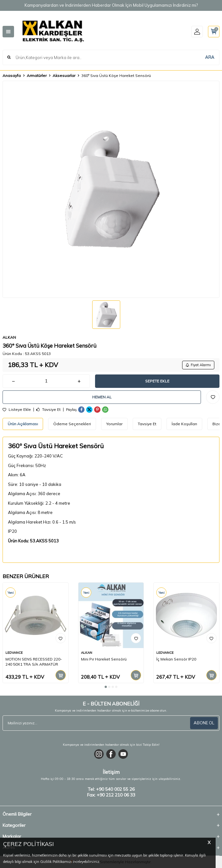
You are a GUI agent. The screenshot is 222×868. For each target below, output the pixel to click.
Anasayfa (12, 75)
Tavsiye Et (48, 410)
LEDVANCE (14, 653)
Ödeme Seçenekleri (72, 424)
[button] (106, 687)
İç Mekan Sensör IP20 (176, 659)
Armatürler (37, 75)
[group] (111, 189)
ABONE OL (204, 723)
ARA (210, 57)
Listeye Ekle (17, 410)
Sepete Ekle (157, 381)
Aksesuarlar (64, 75)
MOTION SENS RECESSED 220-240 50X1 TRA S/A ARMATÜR (34, 662)
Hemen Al (102, 397)
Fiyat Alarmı (198, 365)
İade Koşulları (184, 424)
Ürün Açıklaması (23, 424)
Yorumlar (114, 424)
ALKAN (9, 337)
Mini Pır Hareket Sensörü (104, 659)
